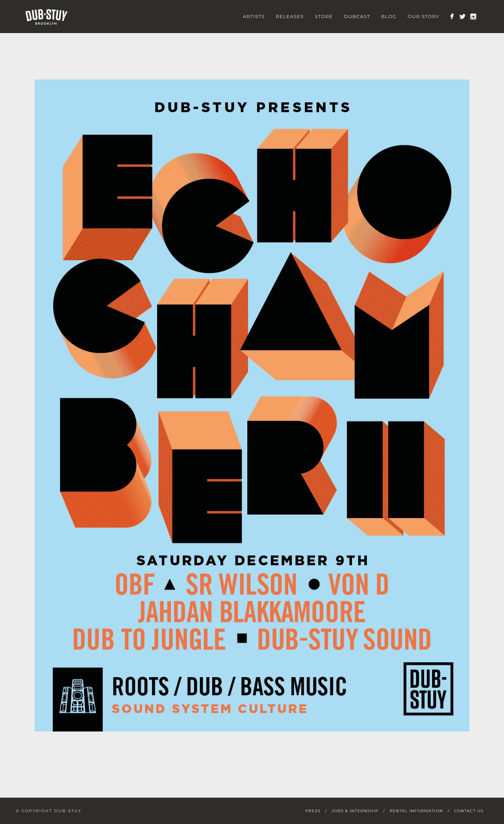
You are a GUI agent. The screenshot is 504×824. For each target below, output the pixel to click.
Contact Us (469, 811)
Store (324, 16)
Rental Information (416, 811)
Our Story (423, 16)
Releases (290, 16)
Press (313, 811)
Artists (254, 16)
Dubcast (357, 16)
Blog (389, 16)
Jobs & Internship (355, 811)
